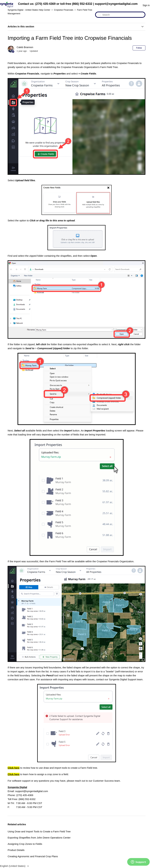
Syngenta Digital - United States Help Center (29, 10)
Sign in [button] (146, 5)
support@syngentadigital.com (116, 4)
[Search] (120, 15)
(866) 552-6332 (82, 4)
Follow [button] (139, 48)
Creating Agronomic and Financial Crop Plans (33, 856)
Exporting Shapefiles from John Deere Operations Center (39, 838)
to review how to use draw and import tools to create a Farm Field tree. (53, 768)
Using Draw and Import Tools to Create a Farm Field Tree (39, 831)
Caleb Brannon (25, 47)
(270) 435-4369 (45, 4)
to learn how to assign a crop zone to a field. (38, 774)
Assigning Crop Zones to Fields (25, 844)
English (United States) (13, 866)
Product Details (16, 850)
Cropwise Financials (64, 10)
